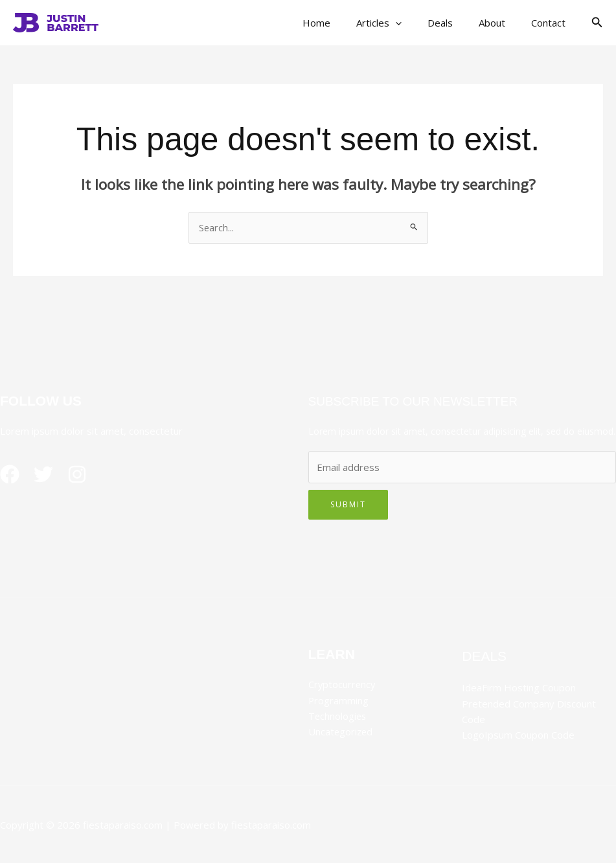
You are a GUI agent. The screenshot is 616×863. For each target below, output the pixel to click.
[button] (418, 23)
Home (346, 23)
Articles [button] (402, 23)
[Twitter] (49, 475)
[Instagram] (87, 475)
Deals (456, 23)
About (502, 23)
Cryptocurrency (343, 685)
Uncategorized (341, 731)
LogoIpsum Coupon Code (518, 735)
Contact (552, 23)
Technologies (338, 716)
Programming (339, 700)
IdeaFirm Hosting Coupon (519, 688)
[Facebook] (10, 475)
